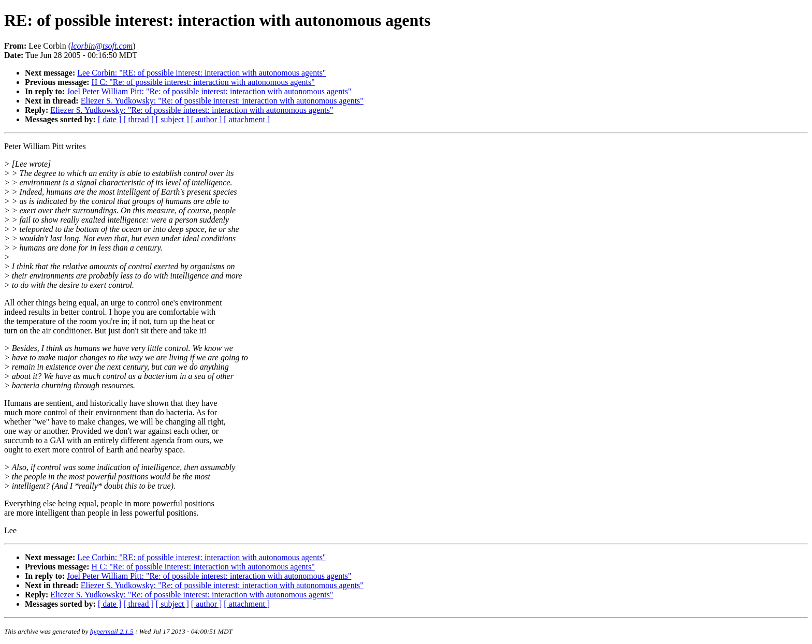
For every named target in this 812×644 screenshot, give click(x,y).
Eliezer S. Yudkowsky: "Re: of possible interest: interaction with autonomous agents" (222, 101)
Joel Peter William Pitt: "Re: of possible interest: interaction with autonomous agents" (209, 91)
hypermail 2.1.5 (112, 631)
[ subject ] (172, 119)
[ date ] (110, 119)
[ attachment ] (247, 119)
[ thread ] (139, 119)
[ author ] (207, 119)
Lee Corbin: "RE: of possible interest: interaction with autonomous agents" (201, 73)
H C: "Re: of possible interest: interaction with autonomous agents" (203, 82)
